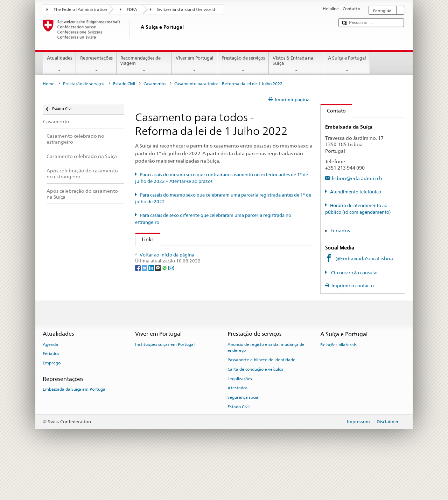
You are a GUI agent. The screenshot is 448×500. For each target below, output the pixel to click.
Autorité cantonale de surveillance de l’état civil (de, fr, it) (208, 273)
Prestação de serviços (243, 64)
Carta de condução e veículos (255, 409)
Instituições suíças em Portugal (165, 384)
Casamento (155, 84)
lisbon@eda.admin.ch (357, 178)
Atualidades (60, 64)
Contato (333, 111)
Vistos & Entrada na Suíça (296, 64)
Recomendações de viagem (144, 64)
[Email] (171, 330)
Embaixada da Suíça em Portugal (75, 429)
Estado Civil (124, 84)
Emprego (52, 403)
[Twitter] (145, 330)
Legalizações (240, 418)
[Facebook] (138, 330)
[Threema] (158, 330)
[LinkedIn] (152, 330)
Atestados (237, 427)
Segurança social (243, 437)
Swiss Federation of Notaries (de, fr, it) (187, 296)
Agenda (50, 384)
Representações (96, 64)
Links (145, 239)
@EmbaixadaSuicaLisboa (364, 258)
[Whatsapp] (165, 330)
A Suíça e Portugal (347, 64)
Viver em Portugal (195, 64)
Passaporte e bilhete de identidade (261, 399)
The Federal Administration (80, 9)
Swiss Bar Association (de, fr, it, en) (183, 284)
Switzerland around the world (186, 9)
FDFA (132, 9)
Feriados (340, 230)
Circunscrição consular (354, 273)
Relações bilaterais (338, 384)
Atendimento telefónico (356, 192)
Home (49, 84)
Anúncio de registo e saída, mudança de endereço (266, 387)
